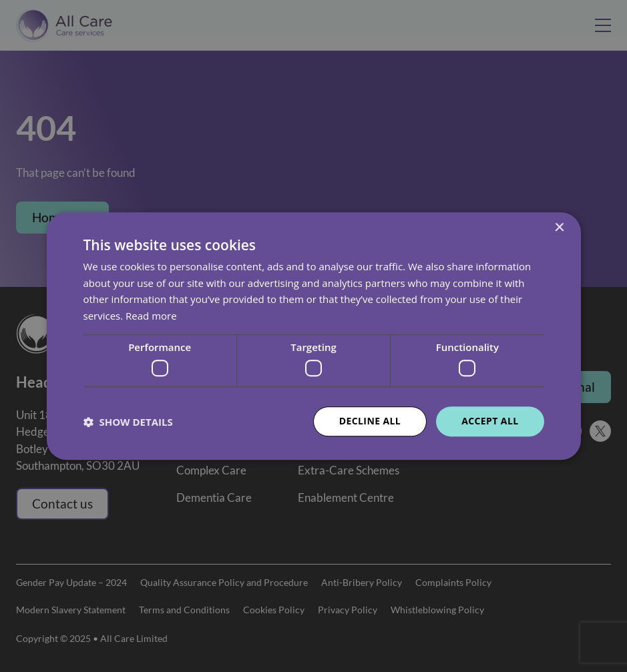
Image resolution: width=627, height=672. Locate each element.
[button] (128, 422)
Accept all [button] (490, 421)
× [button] (559, 228)
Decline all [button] (370, 421)
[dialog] (313, 336)
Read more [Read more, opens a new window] (151, 316)
